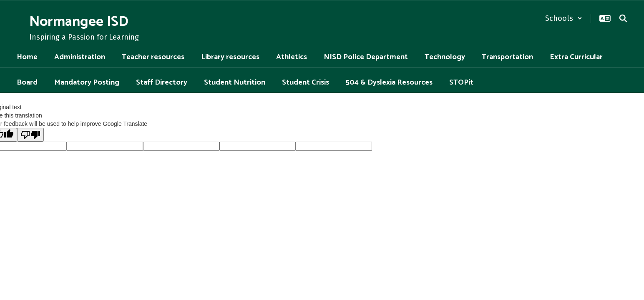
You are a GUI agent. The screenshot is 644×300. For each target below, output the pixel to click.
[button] (564, 18)
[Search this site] (623, 18)
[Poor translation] (30, 135)
